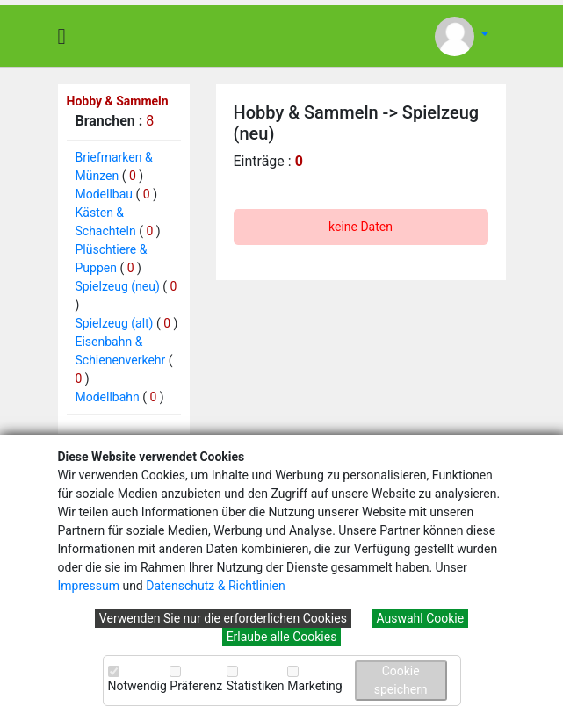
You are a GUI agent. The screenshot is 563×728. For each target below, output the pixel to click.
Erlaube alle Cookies (282, 637)
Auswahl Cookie (420, 618)
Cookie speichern (401, 680)
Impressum (89, 586)
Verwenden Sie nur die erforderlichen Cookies (223, 618)
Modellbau (105, 194)
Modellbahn (108, 397)
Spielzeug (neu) (118, 286)
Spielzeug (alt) (115, 323)
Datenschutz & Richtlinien (215, 586)
